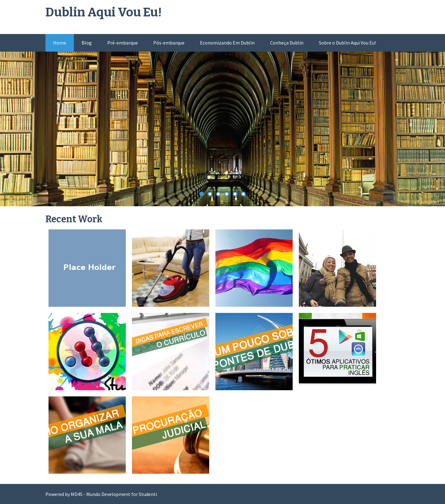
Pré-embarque (123, 43)
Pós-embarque (169, 43)
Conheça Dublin (287, 43)
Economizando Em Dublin (227, 43)
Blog (87, 43)
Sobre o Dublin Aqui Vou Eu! (347, 43)
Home (60, 43)
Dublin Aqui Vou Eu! (104, 12)
